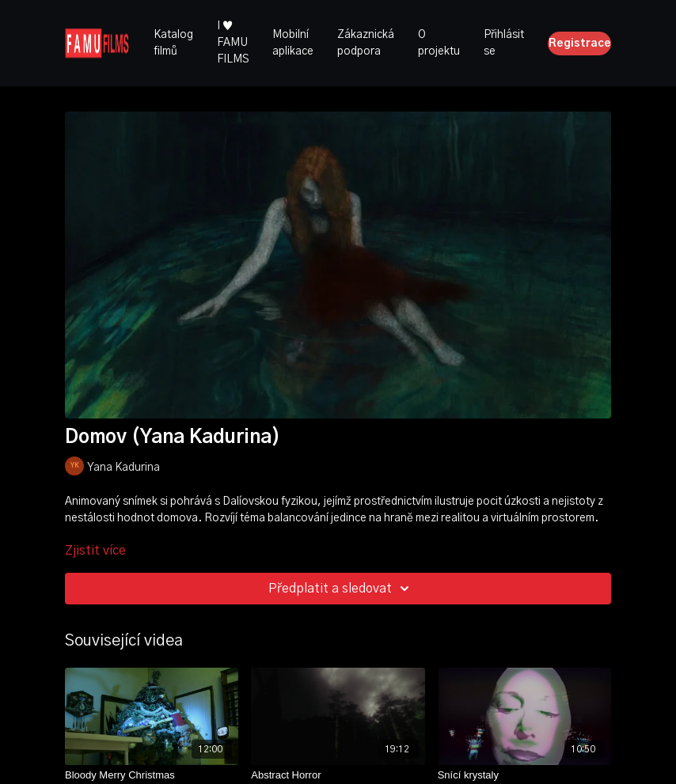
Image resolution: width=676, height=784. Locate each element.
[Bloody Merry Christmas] (152, 775)
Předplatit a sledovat (341, 589)
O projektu (439, 43)
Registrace (580, 44)
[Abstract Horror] (338, 775)
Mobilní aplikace (293, 43)
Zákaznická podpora (366, 43)
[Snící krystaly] (524, 775)
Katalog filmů (173, 43)
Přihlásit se (504, 43)
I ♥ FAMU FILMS (233, 43)
